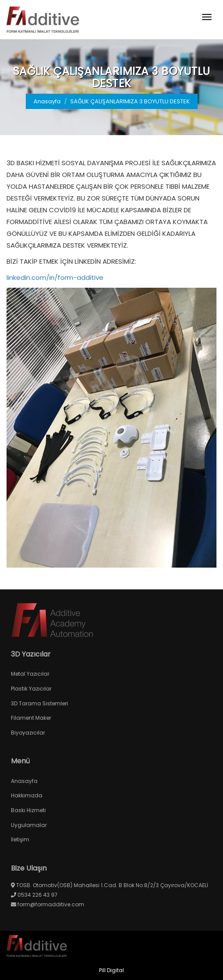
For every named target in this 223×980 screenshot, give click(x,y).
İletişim (20, 839)
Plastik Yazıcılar (31, 689)
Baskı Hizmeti (28, 810)
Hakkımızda (27, 795)
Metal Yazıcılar (30, 674)
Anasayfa (47, 101)
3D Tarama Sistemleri (39, 703)
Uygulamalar (29, 825)
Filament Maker (31, 718)
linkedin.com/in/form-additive (55, 277)
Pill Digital (111, 970)
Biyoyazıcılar (28, 733)
